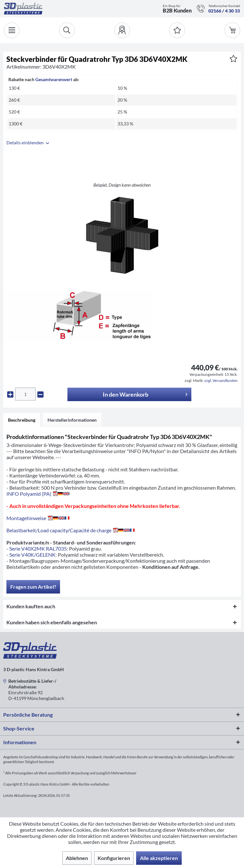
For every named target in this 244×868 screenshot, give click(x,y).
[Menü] (12, 30)
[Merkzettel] (177, 30)
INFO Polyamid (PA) (38, 494)
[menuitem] (122, 30)
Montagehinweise (39, 518)
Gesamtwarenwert (54, 79)
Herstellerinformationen (72, 420)
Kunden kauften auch (31, 606)
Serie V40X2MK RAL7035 (38, 548)
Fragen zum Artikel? (33, 587)
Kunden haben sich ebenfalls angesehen (52, 622)
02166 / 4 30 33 (224, 11)
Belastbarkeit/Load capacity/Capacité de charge (72, 530)
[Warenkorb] (232, 30)
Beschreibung (22, 420)
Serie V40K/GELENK (32, 555)
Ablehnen (77, 858)
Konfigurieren (114, 858)
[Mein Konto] (122, 30)
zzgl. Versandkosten (221, 380)
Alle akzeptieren (159, 858)
